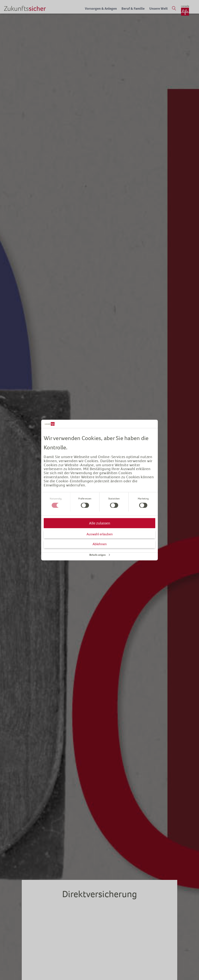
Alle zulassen (100, 523)
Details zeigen (97, 555)
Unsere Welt (158, 8)
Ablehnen (100, 544)
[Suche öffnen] (174, 8)
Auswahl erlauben (100, 534)
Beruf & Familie (133, 8)
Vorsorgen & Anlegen (101, 8)
